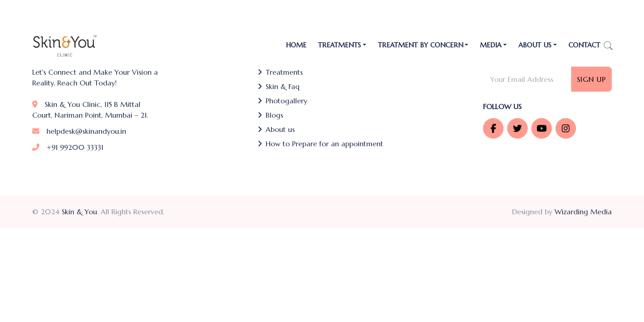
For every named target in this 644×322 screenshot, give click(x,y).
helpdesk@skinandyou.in (79, 131)
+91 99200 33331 (68, 147)
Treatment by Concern (421, 45)
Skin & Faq (279, 86)
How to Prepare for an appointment (320, 144)
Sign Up (591, 79)
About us (276, 129)
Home (296, 45)
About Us (535, 45)
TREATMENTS (339, 45)
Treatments (280, 72)
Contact (584, 45)
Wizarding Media (583, 212)
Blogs (270, 115)
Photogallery (282, 101)
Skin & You (79, 212)
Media (491, 45)
